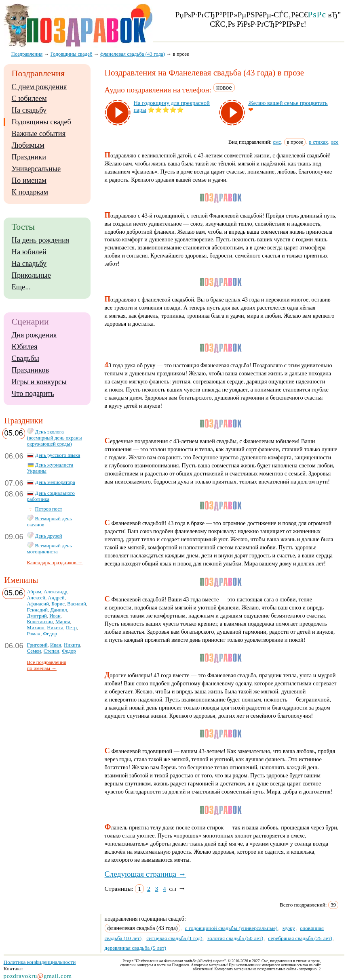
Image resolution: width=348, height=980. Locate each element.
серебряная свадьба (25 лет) (300, 938)
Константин (40, 622)
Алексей (36, 598)
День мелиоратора (55, 482)
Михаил (36, 628)
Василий (77, 604)
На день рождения (41, 240)
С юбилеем (29, 98)
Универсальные (36, 169)
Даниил (58, 610)
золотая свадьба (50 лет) (235, 938)
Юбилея (25, 347)
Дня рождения (34, 335)
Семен (34, 651)
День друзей (49, 536)
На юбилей (29, 252)
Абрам (34, 592)
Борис (58, 604)
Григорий (37, 645)
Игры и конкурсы (39, 382)
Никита (55, 628)
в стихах (318, 142)
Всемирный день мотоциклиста (50, 549)
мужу (289, 928)
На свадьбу (29, 110)
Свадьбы (25, 358)
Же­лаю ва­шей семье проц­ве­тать (288, 103)
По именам (29, 180)
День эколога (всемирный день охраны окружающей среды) (55, 438)
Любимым (28, 145)
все (335, 142)
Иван (55, 616)
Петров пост (49, 509)
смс (277, 142)
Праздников (31, 370)
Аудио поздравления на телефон (157, 90)
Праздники (29, 157)
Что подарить (33, 394)
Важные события (39, 134)
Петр (71, 628)
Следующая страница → (146, 874)
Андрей (56, 598)
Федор (50, 634)
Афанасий (38, 604)
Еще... (21, 287)
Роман (34, 634)
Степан (52, 651)
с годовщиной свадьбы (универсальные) (231, 928)
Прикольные (31, 275)
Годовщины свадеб (41, 122)
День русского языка (58, 455)
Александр (55, 592)
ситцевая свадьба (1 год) (174, 938)
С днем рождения (39, 87)
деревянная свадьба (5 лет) (136, 948)
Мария (63, 622)
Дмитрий (37, 616)
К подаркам (30, 192)
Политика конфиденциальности (40, 962)
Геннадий (37, 610)
